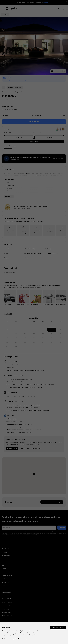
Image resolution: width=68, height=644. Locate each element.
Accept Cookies (58, 628)
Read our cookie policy (8, 639)
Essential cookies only (21, 639)
